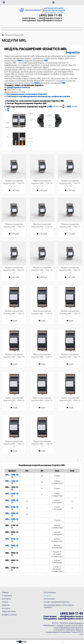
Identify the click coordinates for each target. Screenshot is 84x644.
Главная (5, 592)
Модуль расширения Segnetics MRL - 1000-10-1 (14, 314)
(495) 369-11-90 (51, 15)
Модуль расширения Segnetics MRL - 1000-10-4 (14, 183)
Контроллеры (50, 592)
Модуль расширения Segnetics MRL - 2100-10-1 (42, 357)
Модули (9, 35)
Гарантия (6, 605)
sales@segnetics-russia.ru (50, 18)
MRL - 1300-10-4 (12, 495)
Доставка (6, 599)
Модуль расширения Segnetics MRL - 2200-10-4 (70, 227)
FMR (46, 61)
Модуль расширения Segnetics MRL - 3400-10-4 (70, 270)
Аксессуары (49, 599)
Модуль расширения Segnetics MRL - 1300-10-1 (70, 314)
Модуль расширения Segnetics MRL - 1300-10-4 (70, 183)
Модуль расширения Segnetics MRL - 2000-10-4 (14, 227)
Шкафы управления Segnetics (57, 602)
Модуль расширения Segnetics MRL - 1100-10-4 (42, 183)
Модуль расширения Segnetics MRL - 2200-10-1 (70, 357)
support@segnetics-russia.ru (49, 20)
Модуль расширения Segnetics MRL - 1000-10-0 (14, 444)
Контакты (6, 608)
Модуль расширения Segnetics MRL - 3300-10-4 (42, 270)
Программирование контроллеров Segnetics (27, 94)
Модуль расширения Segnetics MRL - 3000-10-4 (14, 270)
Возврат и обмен (9, 615)
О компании (7, 596)
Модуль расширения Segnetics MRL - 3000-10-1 (14, 400)
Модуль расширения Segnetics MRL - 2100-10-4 (42, 227)
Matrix (37, 83)
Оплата (5, 602)
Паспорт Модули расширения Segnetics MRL (26, 103)
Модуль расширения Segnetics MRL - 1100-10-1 (42, 314)
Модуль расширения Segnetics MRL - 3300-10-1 (42, 400)
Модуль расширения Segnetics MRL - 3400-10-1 (70, 400)
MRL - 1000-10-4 (12, 476)
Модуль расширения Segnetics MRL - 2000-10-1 (14, 357)
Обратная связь (9, 611)
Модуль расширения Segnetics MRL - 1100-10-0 (42, 444)
